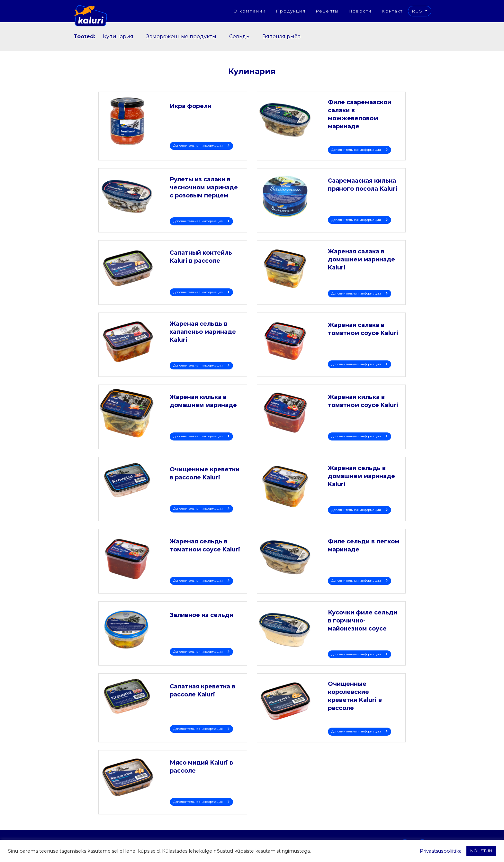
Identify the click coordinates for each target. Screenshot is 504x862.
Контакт (392, 11)
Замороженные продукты (181, 36)
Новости (360, 11)
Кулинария (118, 36)
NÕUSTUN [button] (481, 851)
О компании (250, 11)
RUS (418, 11)
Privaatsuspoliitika (441, 851)
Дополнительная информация (201, 145)
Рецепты (327, 11)
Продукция (291, 11)
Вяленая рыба (281, 36)
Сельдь (239, 36)
